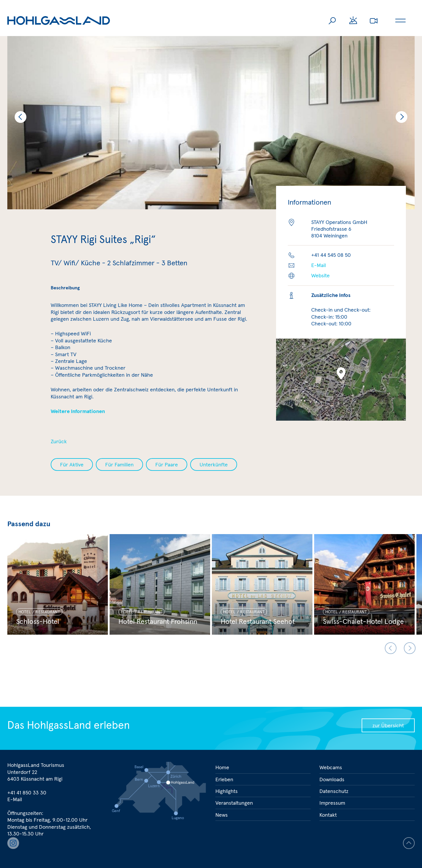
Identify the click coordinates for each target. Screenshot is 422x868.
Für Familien (119, 464)
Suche (333, 21)
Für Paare (167, 464)
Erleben (224, 779)
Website (320, 275)
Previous (21, 117)
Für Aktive (72, 464)
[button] (341, 373)
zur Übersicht (388, 725)
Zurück (59, 441)
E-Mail (319, 265)
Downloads (332, 779)
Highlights (227, 791)
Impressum (332, 803)
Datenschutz (334, 791)
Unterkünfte (214, 464)
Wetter (353, 21)
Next (401, 117)
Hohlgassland (59, 21)
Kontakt (328, 815)
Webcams (374, 21)
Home (222, 767)
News (222, 815)
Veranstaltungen (234, 803)
